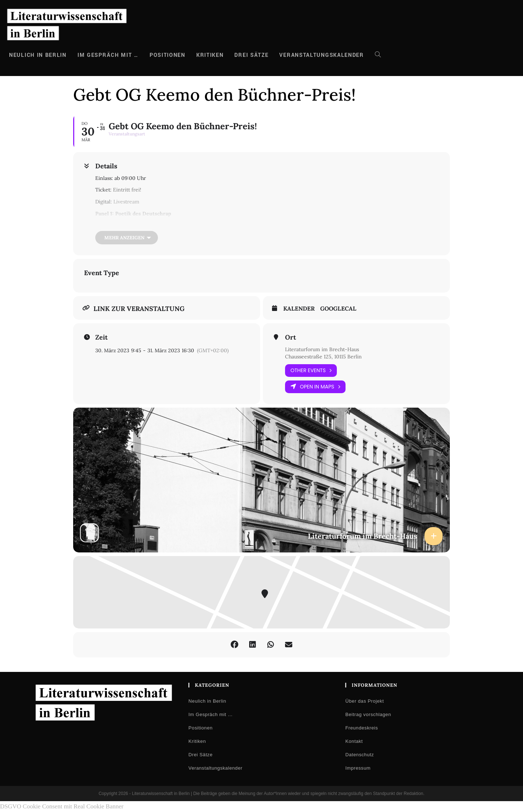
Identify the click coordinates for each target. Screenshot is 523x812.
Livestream (126, 202)
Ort (290, 337)
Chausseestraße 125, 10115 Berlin (323, 357)
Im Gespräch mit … (210, 714)
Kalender (299, 309)
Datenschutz (359, 755)
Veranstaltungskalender (215, 768)
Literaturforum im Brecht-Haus (322, 349)
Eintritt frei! (127, 190)
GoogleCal (338, 309)
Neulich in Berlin (207, 701)
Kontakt (354, 741)
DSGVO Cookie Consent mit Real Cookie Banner (62, 806)
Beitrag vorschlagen (368, 714)
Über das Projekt (364, 701)
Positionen (200, 728)
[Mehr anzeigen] (127, 238)
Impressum (358, 768)
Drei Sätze (200, 755)
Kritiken (197, 741)
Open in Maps (315, 387)
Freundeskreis (361, 728)
